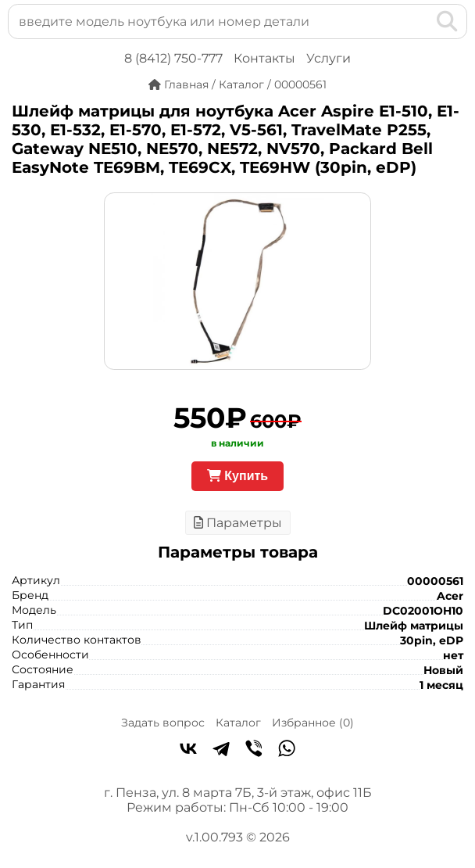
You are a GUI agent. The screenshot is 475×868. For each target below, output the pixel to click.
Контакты (264, 58)
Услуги (329, 58)
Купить (237, 476)
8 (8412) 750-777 (173, 58)
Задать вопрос (163, 723)
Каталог (238, 723)
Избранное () (313, 723)
